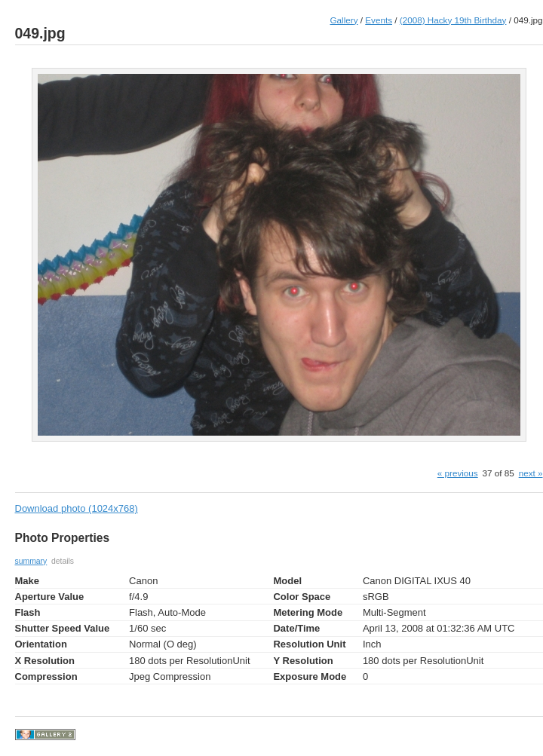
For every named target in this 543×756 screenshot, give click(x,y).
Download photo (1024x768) (77, 508)
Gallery (344, 20)
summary (31, 561)
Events (379, 20)
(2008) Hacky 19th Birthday (453, 20)
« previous (458, 473)
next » (531, 473)
